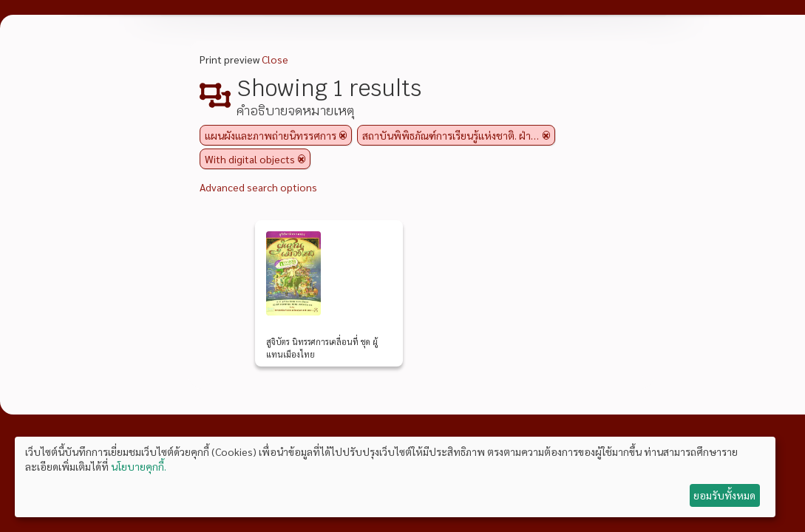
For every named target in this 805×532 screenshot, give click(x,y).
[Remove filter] (343, 135)
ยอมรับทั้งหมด (724, 495)
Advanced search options (258, 187)
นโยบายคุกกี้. (139, 466)
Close (275, 59)
